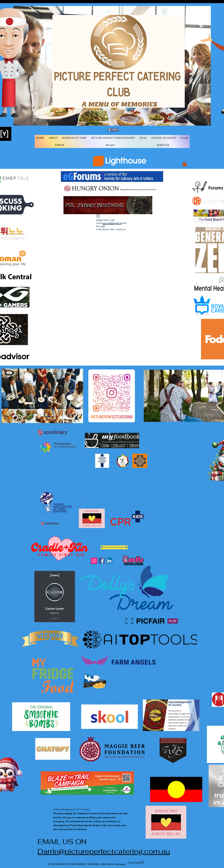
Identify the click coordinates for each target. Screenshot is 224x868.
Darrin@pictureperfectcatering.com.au (104, 851)
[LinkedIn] (109, 561)
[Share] (113, 130)
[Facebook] (102, 561)
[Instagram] (94, 561)
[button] (185, 163)
